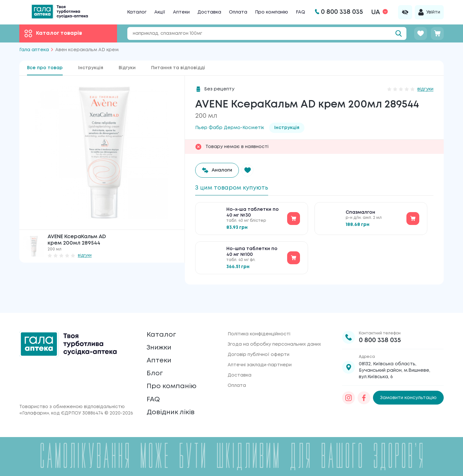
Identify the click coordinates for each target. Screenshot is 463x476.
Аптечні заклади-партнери (260, 350)
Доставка (209, 12)
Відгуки (127, 68)
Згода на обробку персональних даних (274, 329)
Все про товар (45, 68)
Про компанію (272, 12)
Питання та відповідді (178, 68)
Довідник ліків (174, 411)
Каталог (137, 12)
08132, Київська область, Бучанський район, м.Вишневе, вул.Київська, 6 (395, 355)
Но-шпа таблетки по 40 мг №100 (252, 254)
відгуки (85, 255)
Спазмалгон (360, 215)
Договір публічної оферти (259, 339)
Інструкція (91, 68)
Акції (160, 12)
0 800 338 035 (380, 325)
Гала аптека (34, 50)
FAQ (300, 12)
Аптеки (181, 12)
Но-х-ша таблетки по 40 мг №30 (253, 215)
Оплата (238, 12)
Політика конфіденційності (259, 319)
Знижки (161, 336)
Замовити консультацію (408, 382)
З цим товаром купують (236, 188)
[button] (251, 170)
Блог (156, 366)
